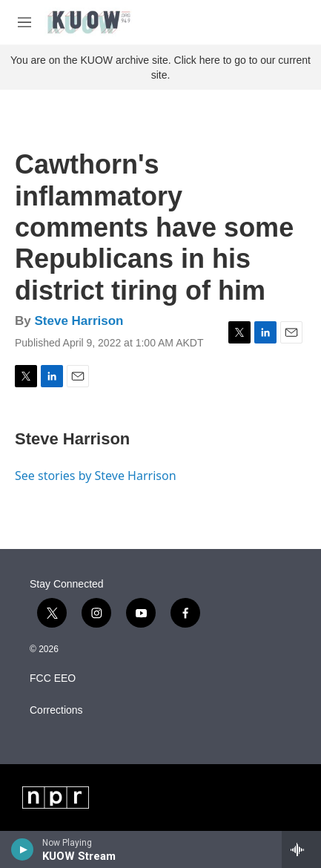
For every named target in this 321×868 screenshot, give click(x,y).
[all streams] (301, 849)
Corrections (56, 710)
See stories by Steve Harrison (96, 476)
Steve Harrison (79, 321)
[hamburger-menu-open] (24, 22)
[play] (23, 849)
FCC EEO (53, 678)
